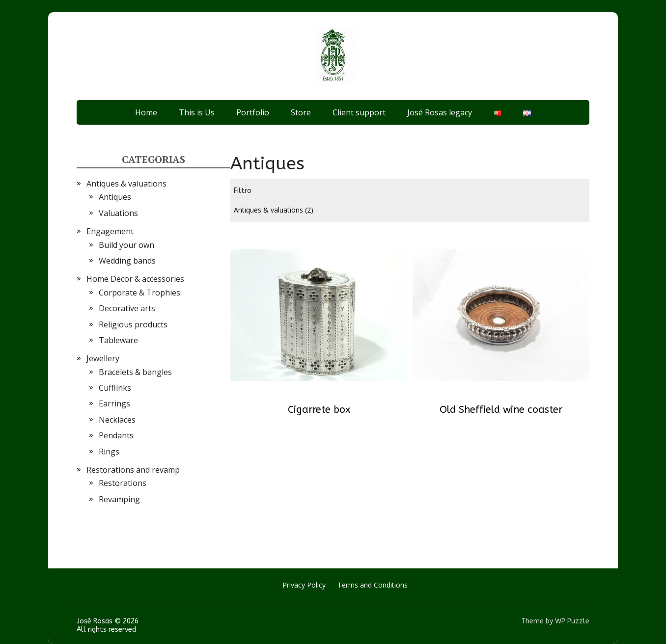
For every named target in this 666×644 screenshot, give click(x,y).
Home (146, 112)
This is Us (197, 112)
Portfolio (253, 112)
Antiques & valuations (274, 210)
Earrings (114, 403)
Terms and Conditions (373, 585)
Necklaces (117, 420)
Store (301, 112)
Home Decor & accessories (135, 279)
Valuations (118, 213)
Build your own (126, 245)
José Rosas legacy (440, 112)
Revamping (119, 499)
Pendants (116, 435)
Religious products (133, 324)
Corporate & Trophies (139, 293)
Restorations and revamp (133, 470)
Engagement (110, 231)
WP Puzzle (572, 621)
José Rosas (95, 621)
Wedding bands (127, 261)
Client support (359, 112)
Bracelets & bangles (135, 372)
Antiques (115, 197)
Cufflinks (115, 388)
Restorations (123, 483)
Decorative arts (127, 308)
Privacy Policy (304, 585)
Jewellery (103, 358)
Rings (109, 452)
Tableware (118, 340)
